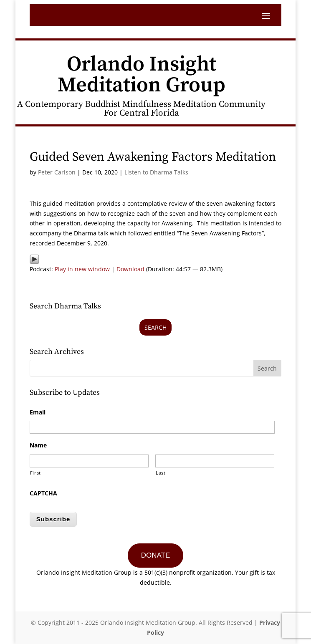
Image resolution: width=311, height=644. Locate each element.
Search (155, 327)
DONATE (156, 555)
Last (161, 473)
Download (130, 269)
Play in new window (82, 269)
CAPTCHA (43, 493)
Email (38, 412)
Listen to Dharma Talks (156, 172)
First (35, 473)
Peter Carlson (57, 172)
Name (38, 445)
